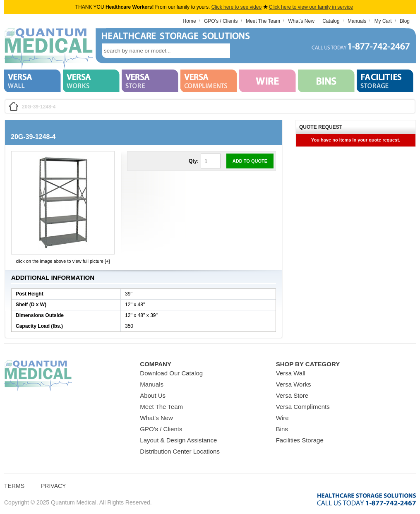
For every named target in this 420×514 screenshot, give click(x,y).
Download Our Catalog (171, 373)
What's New (301, 21)
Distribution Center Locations (180, 451)
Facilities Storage (300, 440)
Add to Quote (250, 161)
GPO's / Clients (221, 21)
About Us (153, 395)
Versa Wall (291, 373)
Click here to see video (236, 7)
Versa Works (294, 384)
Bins (282, 429)
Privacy (53, 486)
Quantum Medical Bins (49, 49)
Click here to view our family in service (311, 7)
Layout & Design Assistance (178, 440)
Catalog (331, 21)
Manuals (357, 21)
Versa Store (292, 395)
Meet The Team (263, 21)
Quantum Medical (38, 376)
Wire (282, 418)
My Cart (383, 21)
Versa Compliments (303, 407)
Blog (405, 21)
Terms (14, 486)
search (242, 51)
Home (190, 21)
